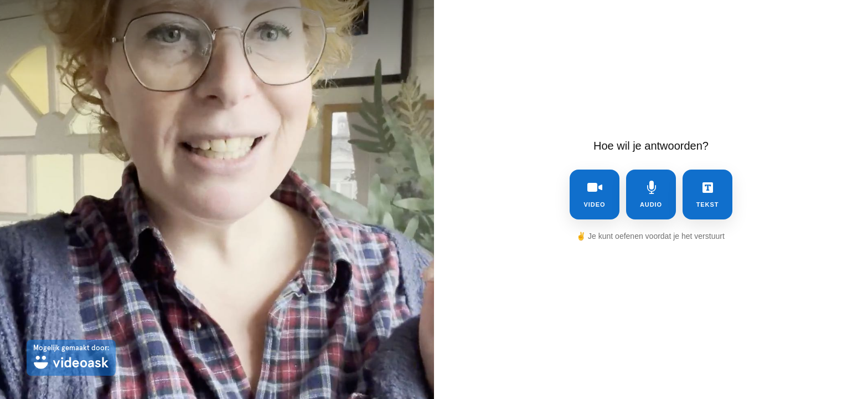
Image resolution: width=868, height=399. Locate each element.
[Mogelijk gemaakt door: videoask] (71, 358)
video (595, 194)
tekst (708, 194)
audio (651, 194)
